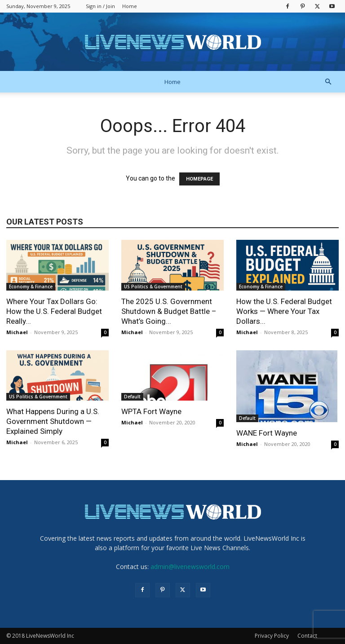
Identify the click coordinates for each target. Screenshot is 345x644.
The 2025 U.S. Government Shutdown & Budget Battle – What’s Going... (169, 311)
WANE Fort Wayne (267, 433)
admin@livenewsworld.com (190, 567)
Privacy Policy (272, 636)
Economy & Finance (31, 287)
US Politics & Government (153, 287)
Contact (307, 636)
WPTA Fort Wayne (151, 411)
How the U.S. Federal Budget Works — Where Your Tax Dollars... (284, 311)
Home (130, 6)
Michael (17, 332)
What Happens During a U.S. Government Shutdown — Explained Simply (53, 421)
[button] (328, 82)
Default (132, 397)
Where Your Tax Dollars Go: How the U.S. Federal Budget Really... (54, 311)
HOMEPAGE (199, 179)
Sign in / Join (100, 6)
